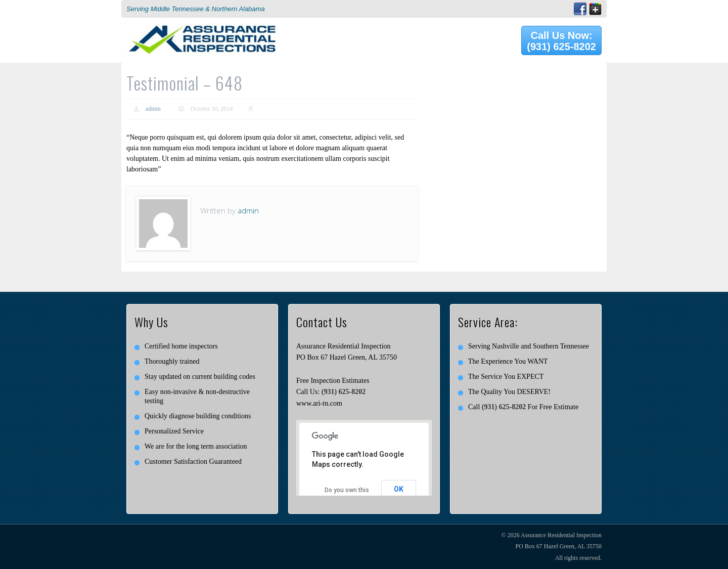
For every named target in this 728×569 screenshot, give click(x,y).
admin (153, 109)
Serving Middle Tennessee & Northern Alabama (196, 9)
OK (399, 489)
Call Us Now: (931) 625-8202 (561, 41)
